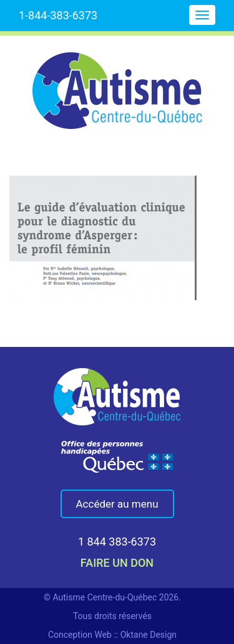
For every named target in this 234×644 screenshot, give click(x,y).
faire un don (117, 563)
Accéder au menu (117, 504)
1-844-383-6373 (58, 15)
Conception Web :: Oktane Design (112, 635)
